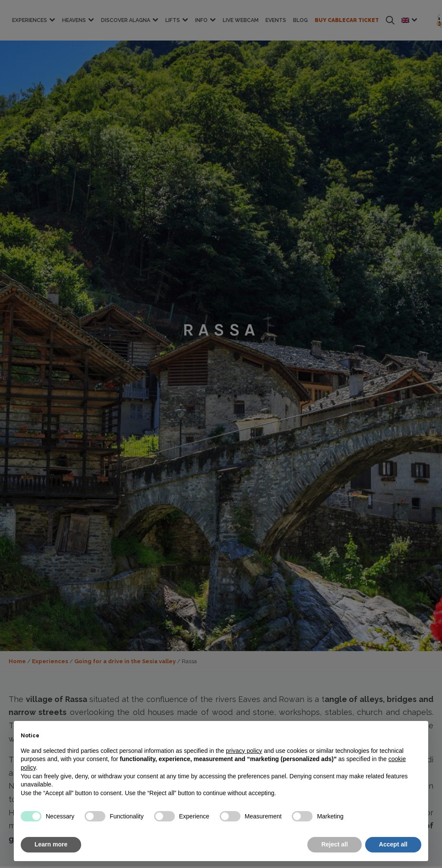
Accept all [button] (393, 844)
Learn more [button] (51, 844)
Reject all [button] (334, 844)
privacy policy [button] (244, 751)
